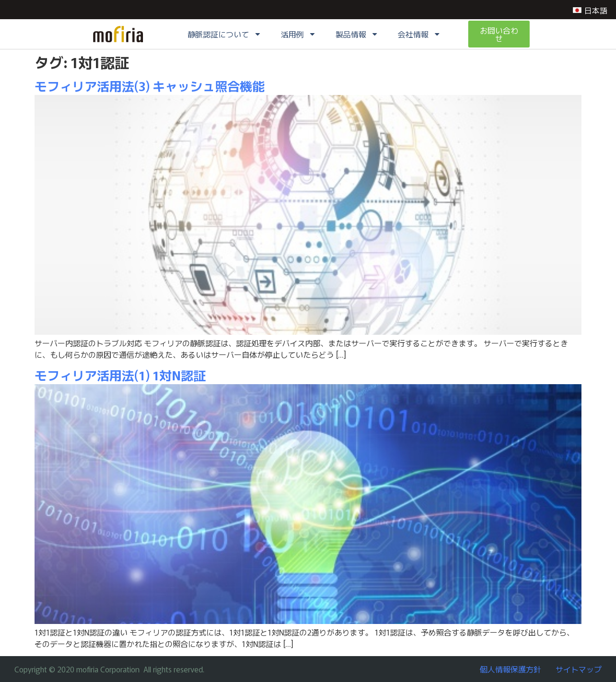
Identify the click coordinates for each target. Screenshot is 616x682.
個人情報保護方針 (510, 669)
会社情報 (419, 34)
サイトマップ (579, 669)
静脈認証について (225, 34)
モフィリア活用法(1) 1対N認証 (120, 375)
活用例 (298, 34)
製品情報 (357, 34)
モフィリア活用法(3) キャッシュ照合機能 (150, 86)
